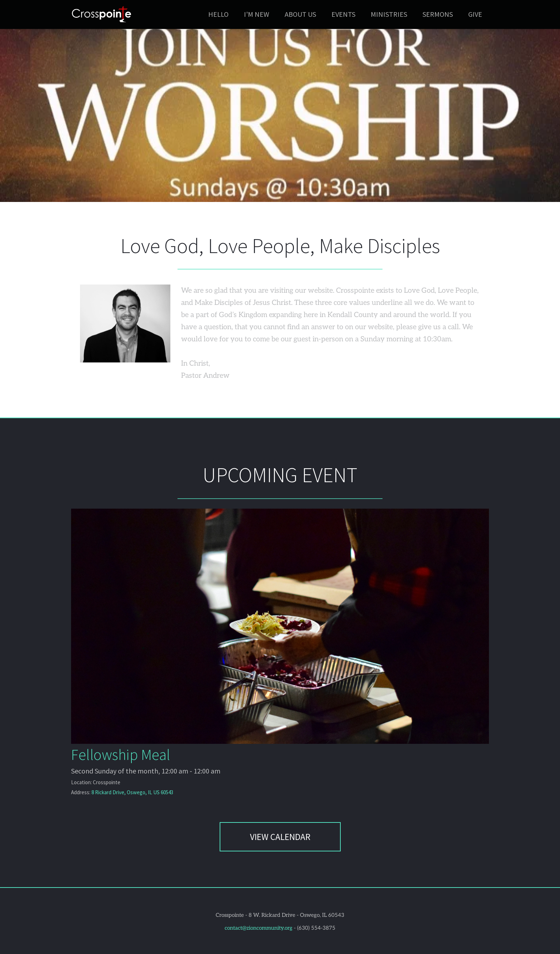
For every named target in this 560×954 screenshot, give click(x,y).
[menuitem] (218, 14)
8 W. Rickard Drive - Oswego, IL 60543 (296, 915)
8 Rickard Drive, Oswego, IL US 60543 (132, 792)
